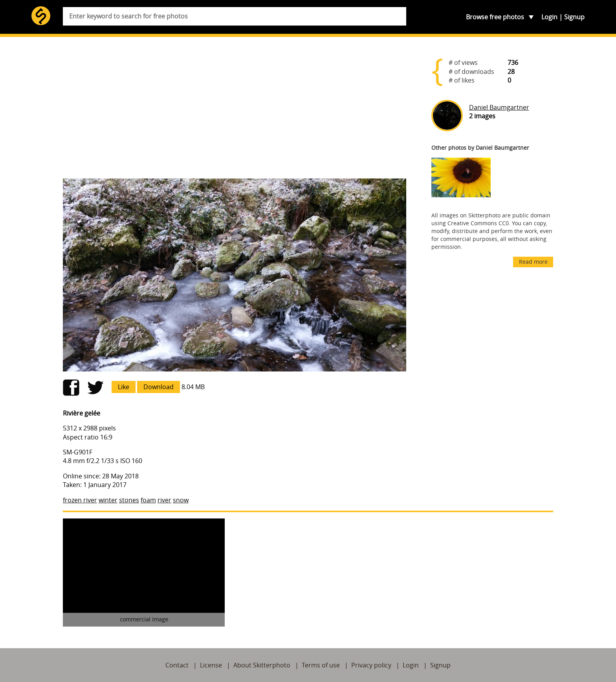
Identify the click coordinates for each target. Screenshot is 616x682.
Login (549, 17)
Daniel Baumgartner (499, 107)
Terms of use (321, 665)
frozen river (80, 500)
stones (129, 500)
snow (181, 500)
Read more (533, 262)
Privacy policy (371, 665)
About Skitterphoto (262, 665)
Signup (574, 17)
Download (159, 387)
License (211, 665)
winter (108, 500)
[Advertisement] (235, 111)
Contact (177, 665)
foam (148, 500)
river (164, 500)
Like (124, 387)
